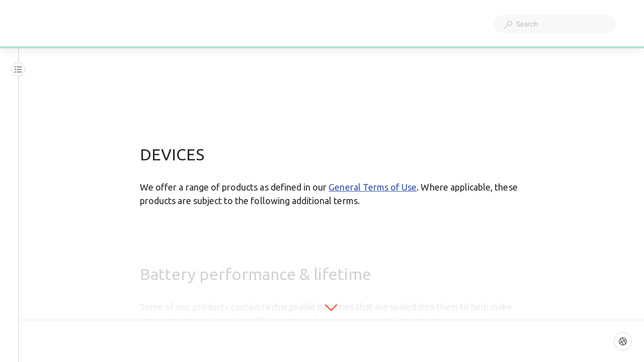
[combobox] (555, 24)
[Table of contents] (18, 69)
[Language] (623, 341)
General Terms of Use (373, 187)
